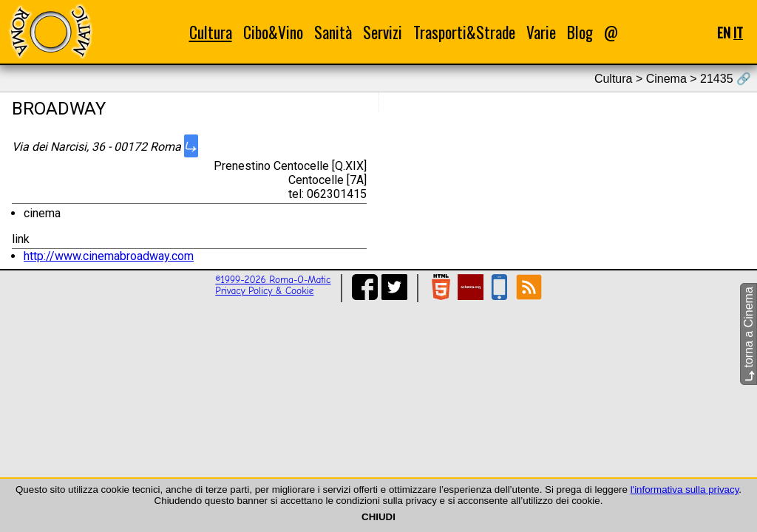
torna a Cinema (748, 334)
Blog (580, 32)
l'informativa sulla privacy (685, 490)
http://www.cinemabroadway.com (109, 256)
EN (724, 32)
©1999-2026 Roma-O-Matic (273, 280)
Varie (541, 32)
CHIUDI (378, 517)
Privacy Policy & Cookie (264, 291)
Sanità (333, 32)
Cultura (211, 32)
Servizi (383, 32)
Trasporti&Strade (464, 32)
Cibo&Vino (273, 32)
